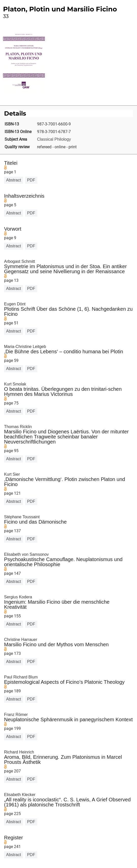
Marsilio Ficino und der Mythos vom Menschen (56, 644)
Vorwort (13, 229)
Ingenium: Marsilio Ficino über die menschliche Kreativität (57, 604)
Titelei (11, 163)
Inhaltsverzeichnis (24, 196)
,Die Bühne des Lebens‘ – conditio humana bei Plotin (64, 352)
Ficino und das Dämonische (35, 522)
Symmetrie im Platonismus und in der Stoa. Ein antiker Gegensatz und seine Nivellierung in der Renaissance (65, 269)
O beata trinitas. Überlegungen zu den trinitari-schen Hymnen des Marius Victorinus (63, 392)
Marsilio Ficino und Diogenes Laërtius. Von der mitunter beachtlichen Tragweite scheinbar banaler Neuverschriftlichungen (66, 437)
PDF (31, 180)
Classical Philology (54, 139)
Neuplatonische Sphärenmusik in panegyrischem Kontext (68, 719)
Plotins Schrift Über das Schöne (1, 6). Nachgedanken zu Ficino (68, 311)
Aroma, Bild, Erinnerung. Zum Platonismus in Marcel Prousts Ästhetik (63, 760)
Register (13, 838)
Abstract (14, 180)
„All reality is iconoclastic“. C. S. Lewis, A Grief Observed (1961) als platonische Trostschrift (67, 802)
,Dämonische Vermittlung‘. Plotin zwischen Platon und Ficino (65, 482)
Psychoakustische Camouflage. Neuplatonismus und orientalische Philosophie (63, 562)
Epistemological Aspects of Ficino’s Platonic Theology (64, 682)
